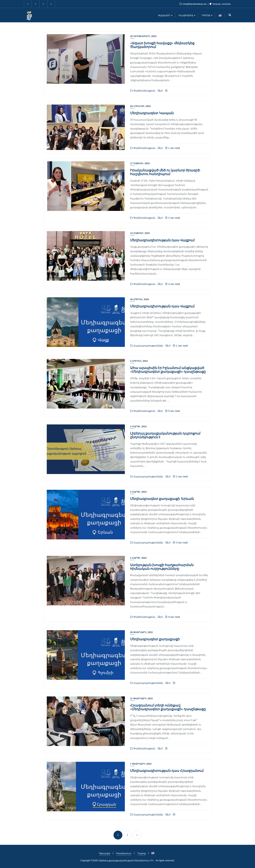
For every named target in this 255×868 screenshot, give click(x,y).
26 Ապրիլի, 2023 (140, 299)
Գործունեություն (143, 91)
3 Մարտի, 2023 (138, 427)
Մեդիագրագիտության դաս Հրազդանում (167, 771)
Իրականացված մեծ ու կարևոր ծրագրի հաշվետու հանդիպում (165, 172)
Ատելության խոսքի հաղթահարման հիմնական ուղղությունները (162, 567)
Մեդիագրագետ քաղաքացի (155, 639)
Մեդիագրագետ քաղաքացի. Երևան (162, 499)
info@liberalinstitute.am (194, 4)
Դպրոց (141, 853)
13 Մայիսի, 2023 (140, 233)
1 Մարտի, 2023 (138, 558)
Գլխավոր (105, 853)
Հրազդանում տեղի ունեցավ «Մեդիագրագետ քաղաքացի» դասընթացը (168, 707)
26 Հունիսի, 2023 (140, 106)
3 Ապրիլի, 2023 (139, 361)
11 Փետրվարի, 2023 (141, 699)
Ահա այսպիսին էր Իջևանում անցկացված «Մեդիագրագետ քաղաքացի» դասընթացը (168, 370)
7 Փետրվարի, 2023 (141, 764)
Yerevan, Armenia (220, 4)
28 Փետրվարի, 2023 (141, 632)
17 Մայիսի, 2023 (140, 163)
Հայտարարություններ (147, 346)
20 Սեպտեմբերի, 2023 (143, 36)
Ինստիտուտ (124, 853)
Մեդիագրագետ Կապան (152, 113)
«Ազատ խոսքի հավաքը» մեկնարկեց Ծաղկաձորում (162, 45)
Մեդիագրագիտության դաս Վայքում (162, 240)
